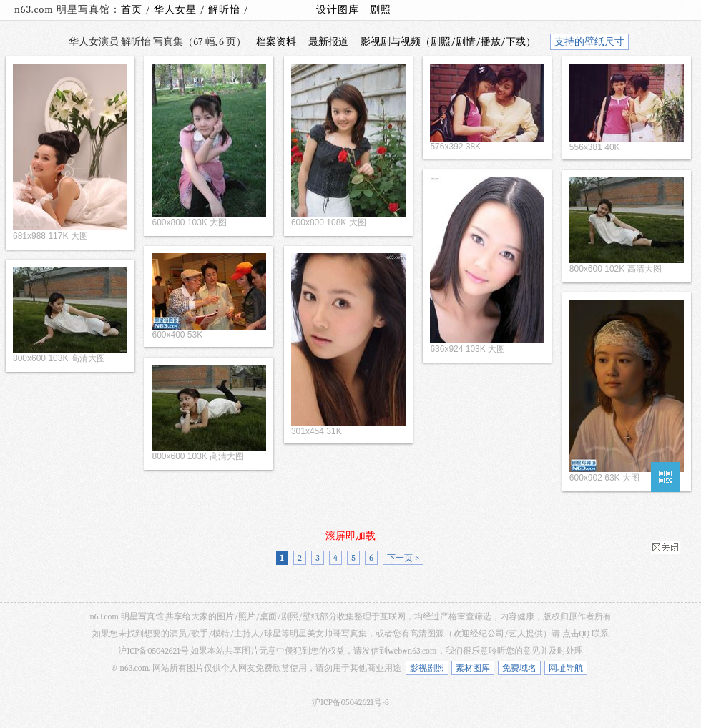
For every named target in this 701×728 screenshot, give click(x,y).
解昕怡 (226, 10)
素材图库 (473, 668)
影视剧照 (427, 668)
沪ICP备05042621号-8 (350, 702)
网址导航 (566, 668)
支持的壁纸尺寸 (589, 42)
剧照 (381, 10)
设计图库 (338, 10)
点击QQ (576, 634)
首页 (132, 10)
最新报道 (328, 42)
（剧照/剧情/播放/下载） (448, 42)
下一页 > (403, 558)
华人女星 (177, 10)
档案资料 (276, 42)
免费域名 (519, 668)
